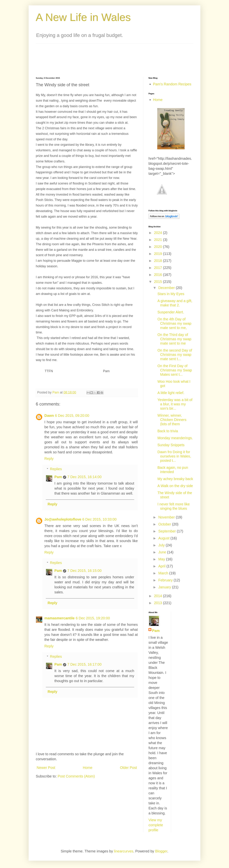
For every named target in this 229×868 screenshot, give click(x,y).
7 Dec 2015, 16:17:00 (84, 664)
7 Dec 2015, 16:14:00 (84, 477)
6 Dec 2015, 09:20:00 (72, 416)
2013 (159, 603)
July (162, 545)
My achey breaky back (175, 479)
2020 (159, 247)
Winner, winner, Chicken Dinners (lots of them (172, 420)
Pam (58, 477)
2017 (159, 268)
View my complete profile (156, 825)
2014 (159, 596)
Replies (56, 469)
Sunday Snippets (171, 445)
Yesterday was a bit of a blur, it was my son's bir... (175, 404)
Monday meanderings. (175, 438)
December (167, 288)
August (164, 538)
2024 (159, 233)
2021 (159, 240)
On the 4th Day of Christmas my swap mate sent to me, (174, 323)
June (163, 552)
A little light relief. (171, 393)
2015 (159, 282)
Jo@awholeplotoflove (63, 519)
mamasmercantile (59, 618)
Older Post (128, 768)
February (166, 580)
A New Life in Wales (83, 17)
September (168, 531)
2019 (159, 254)
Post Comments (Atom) (76, 776)
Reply (49, 459)
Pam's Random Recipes (172, 84)
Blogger (161, 851)
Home (88, 768)
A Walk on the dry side (175, 486)
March (164, 573)
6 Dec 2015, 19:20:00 (93, 618)
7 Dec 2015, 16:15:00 (84, 571)
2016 (159, 275)
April (162, 566)
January (165, 587)
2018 (159, 261)
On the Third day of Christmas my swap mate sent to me (174, 339)
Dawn (49, 416)
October (165, 524)
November (167, 517)
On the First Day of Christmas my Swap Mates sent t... (175, 370)
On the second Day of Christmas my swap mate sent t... (175, 355)
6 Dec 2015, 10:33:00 (99, 519)
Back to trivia (168, 431)
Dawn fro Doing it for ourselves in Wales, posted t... (174, 456)
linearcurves (124, 851)
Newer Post (46, 768)
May (162, 559)
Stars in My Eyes (171, 294)
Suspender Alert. (171, 312)
